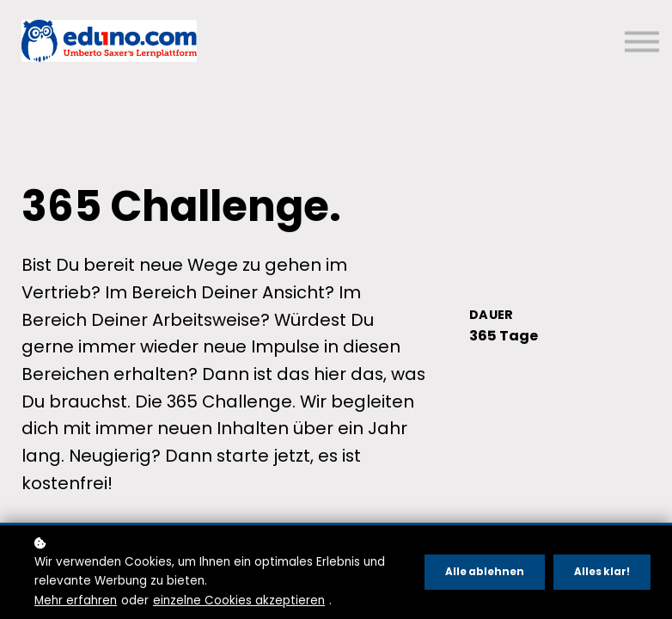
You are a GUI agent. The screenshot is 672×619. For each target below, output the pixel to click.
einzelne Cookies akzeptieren (239, 601)
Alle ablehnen (485, 572)
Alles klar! (602, 572)
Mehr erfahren (76, 601)
